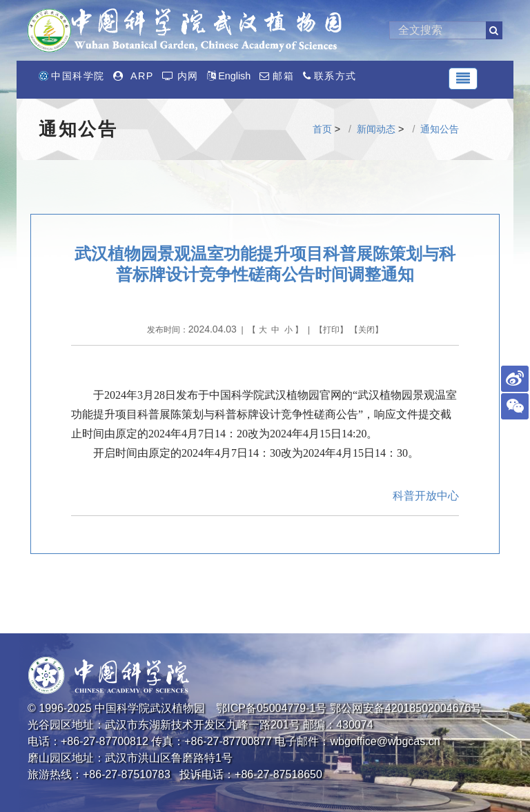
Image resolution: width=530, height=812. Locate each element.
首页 (322, 129)
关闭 (366, 330)
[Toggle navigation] (463, 79)
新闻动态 (376, 129)
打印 (331, 330)
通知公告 (440, 129)
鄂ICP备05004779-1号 (271, 708)
